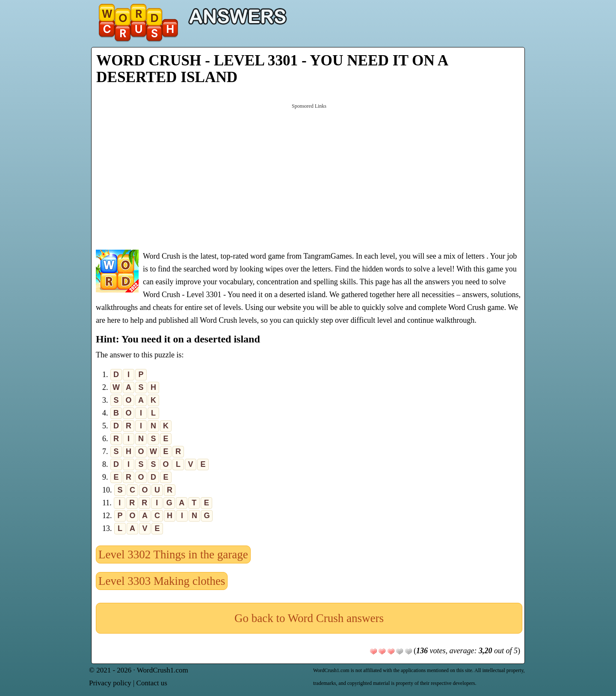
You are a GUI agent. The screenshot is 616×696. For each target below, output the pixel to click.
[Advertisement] (309, 176)
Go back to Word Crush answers (309, 618)
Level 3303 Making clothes (162, 581)
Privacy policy (110, 683)
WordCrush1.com (163, 670)
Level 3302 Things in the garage (173, 554)
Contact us (152, 683)
